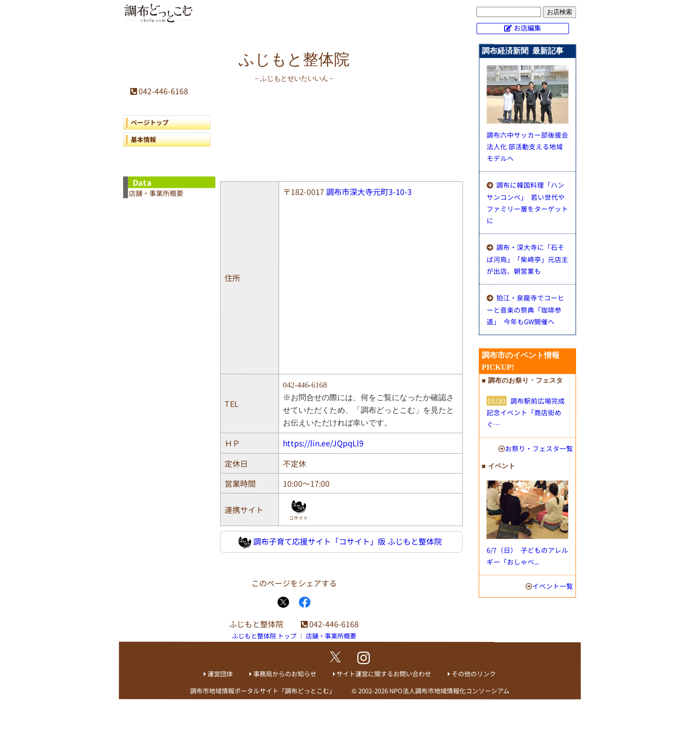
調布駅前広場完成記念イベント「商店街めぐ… (526, 412)
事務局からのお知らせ (285, 674)
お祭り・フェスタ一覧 (539, 448)
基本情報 (143, 139)
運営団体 (220, 674)
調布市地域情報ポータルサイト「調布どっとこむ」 (263, 691)
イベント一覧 (553, 586)
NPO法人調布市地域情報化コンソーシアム (449, 691)
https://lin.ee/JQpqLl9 (323, 443)
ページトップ (150, 122)
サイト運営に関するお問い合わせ (384, 674)
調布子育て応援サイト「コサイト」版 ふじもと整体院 (340, 542)
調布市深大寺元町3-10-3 (369, 192)
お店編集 (527, 28)
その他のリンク (474, 674)
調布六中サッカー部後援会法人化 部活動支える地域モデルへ (527, 146)
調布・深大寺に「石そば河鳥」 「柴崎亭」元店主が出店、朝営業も (527, 259)
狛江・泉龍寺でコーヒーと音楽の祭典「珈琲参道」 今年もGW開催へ (525, 309)
